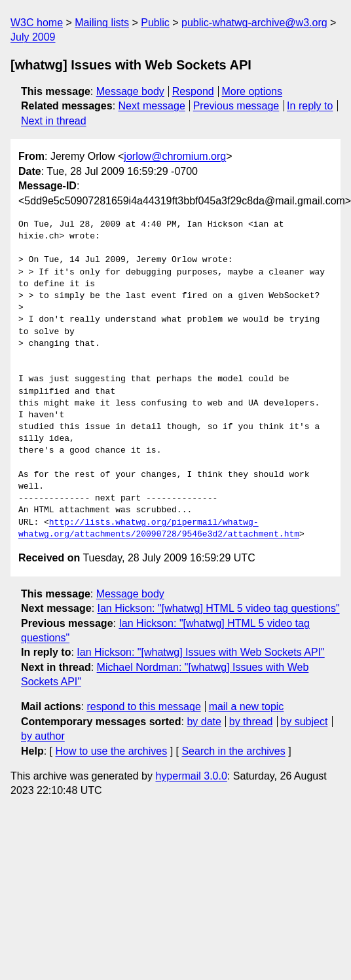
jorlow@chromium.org (175, 156)
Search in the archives (233, 751)
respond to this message (143, 707)
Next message (152, 106)
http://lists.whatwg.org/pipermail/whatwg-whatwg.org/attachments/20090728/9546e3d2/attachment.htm (159, 529)
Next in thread (54, 121)
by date (204, 722)
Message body (130, 91)
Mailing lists (102, 23)
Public (155, 23)
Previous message (236, 106)
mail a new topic (247, 707)
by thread (251, 722)
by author (43, 736)
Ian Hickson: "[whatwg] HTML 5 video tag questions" (219, 608)
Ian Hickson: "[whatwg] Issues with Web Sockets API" (200, 652)
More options (252, 91)
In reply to (310, 106)
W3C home (37, 23)
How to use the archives (111, 751)
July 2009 (33, 37)
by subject (304, 722)
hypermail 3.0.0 (191, 776)
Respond (193, 91)
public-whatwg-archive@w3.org (254, 23)
